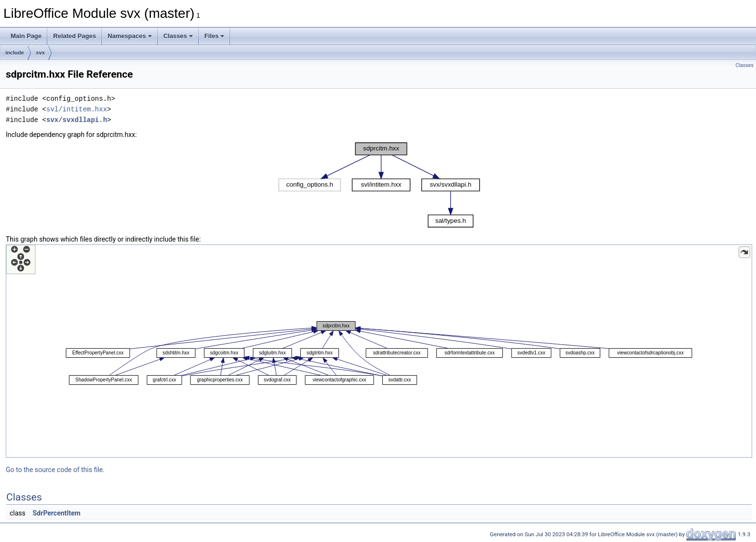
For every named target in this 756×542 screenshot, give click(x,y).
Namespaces (130, 36)
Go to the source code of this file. (55, 470)
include (15, 53)
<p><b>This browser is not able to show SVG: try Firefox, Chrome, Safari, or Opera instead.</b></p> (379, 185)
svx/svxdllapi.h (77, 120)
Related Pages (74, 36)
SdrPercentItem (57, 513)
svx (40, 53)
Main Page (26, 36)
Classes (178, 36)
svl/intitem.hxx (77, 109)
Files (215, 36)
